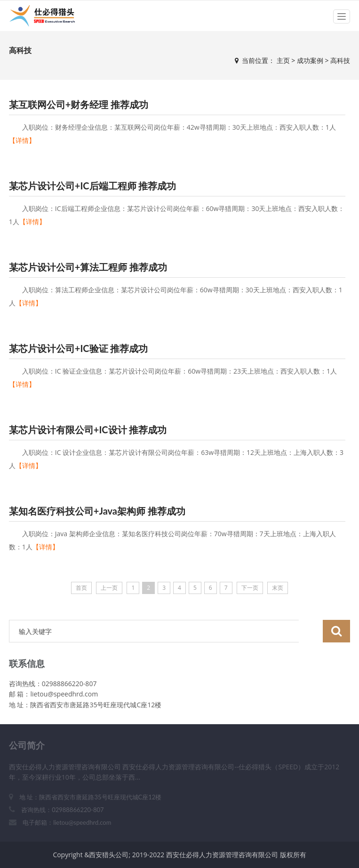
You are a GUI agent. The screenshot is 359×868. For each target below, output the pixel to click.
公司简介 (27, 745)
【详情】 (22, 140)
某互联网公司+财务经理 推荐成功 (79, 104)
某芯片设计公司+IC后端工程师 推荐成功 (93, 186)
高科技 (340, 60)
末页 (278, 588)
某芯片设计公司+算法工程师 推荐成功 (88, 267)
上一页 (109, 588)
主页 (283, 60)
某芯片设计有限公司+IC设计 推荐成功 (88, 430)
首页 (81, 588)
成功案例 (310, 60)
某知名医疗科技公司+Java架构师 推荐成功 (97, 511)
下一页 (250, 588)
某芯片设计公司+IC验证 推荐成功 (79, 348)
